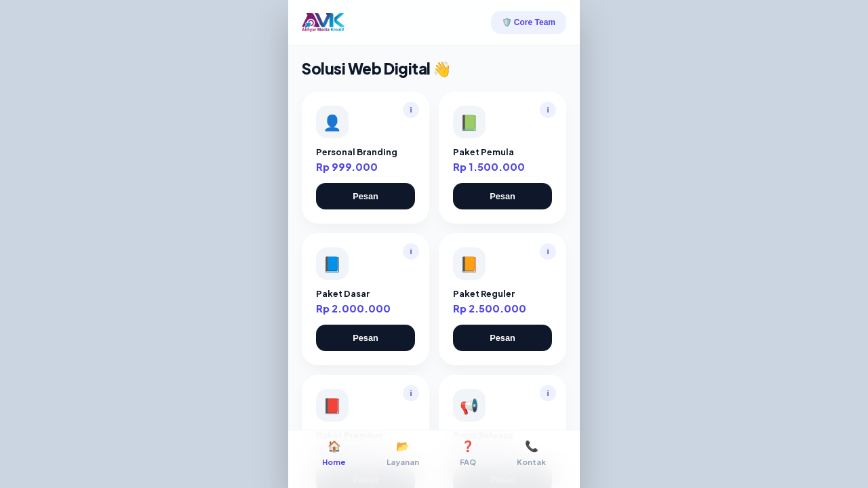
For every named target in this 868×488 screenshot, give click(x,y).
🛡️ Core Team (529, 22)
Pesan (366, 196)
